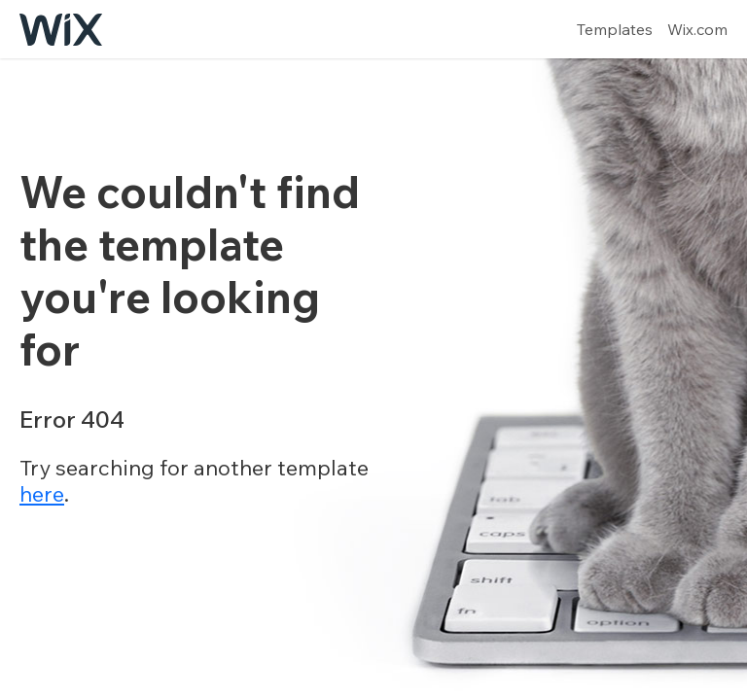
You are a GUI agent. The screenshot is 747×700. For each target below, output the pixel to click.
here (42, 494)
